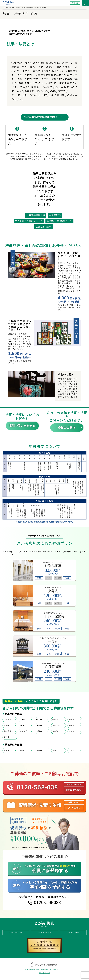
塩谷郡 (7, 737)
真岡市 (39, 726)
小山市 (23, 726)
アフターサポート (28, 8)
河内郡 (55, 731)
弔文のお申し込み (45, 933)
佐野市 (55, 720)
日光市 (7, 726)
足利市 (23, 720)
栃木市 (39, 720)
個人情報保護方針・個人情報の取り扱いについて (45, 969)
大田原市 (56, 726)
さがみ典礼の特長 (17, 8)
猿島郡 (72, 750)
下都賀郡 (73, 731)
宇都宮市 (8, 720)
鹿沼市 (72, 720)
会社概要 (75, 3)
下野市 (39, 731)
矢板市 (72, 726)
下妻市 (39, 750)
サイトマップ (44, 973)
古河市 (7, 750)
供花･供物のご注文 (16, 933)
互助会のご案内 (73, 933)
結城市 (23, 750)
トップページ (6, 8)
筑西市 (55, 750)
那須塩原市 (9, 731)
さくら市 (24, 731)
